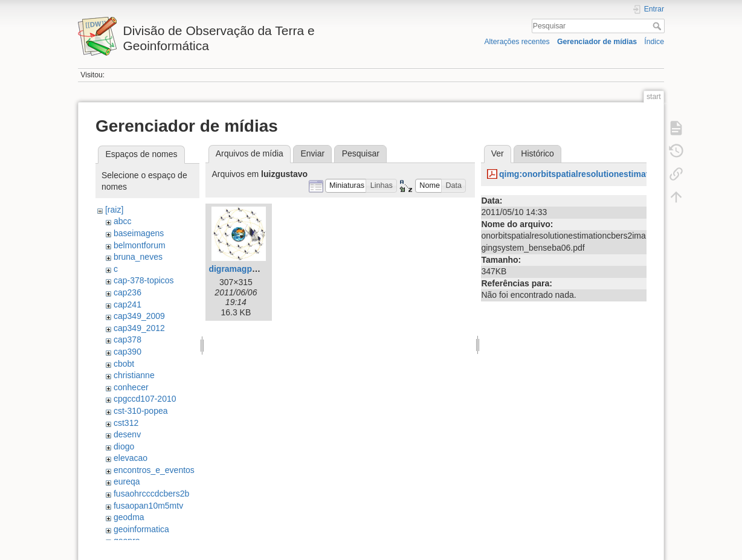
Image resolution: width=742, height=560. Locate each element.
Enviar (312, 153)
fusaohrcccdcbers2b (151, 494)
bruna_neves (138, 257)
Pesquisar (658, 26)
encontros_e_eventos (154, 470)
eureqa (127, 481)
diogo (124, 446)
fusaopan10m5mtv (148, 506)
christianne (134, 375)
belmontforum (140, 245)
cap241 (127, 304)
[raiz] (114, 210)
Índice (654, 42)
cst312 (126, 423)
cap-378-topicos (144, 280)
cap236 (127, 292)
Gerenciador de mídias (597, 42)
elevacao (131, 458)
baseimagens (139, 233)
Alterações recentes (517, 42)
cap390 (127, 352)
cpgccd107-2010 (145, 399)
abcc (123, 221)
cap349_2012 (139, 328)
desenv (127, 434)
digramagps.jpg (240, 269)
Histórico (537, 153)
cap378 (127, 340)
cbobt (124, 364)
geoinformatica (141, 529)
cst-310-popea (141, 411)
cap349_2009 (139, 316)
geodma (129, 517)
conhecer (131, 387)
